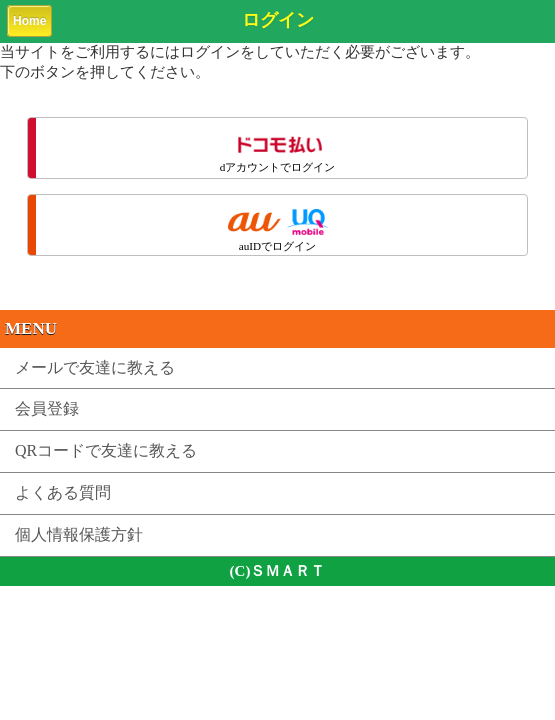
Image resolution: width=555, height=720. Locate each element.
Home (29, 21)
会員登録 (47, 408)
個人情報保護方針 (79, 534)
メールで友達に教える (95, 367)
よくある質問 (63, 492)
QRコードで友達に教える (106, 450)
